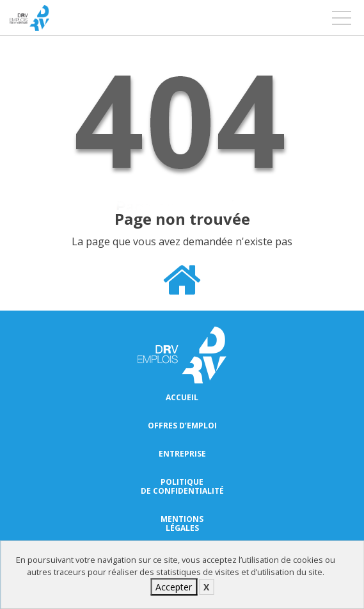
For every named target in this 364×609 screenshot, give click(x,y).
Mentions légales (182, 524)
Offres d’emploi (182, 426)
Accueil (182, 398)
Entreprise (182, 454)
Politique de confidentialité (182, 487)
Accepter (174, 587)
